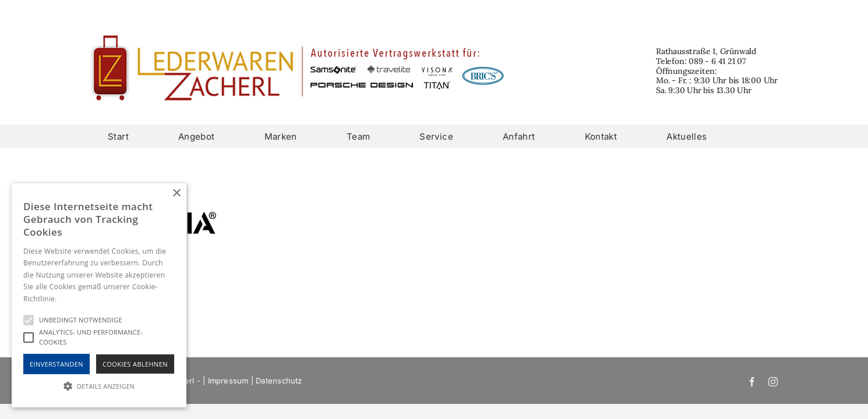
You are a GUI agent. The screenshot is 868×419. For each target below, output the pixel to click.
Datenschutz (279, 381)
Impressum (228, 381)
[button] (99, 386)
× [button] (176, 193)
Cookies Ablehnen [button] (135, 364)
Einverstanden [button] (57, 364)
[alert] (99, 295)
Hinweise (73, 299)
